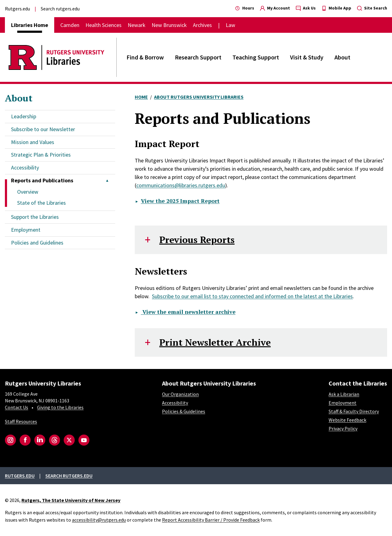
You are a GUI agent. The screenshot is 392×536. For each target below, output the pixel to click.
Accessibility (25, 167)
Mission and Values (33, 142)
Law (230, 25)
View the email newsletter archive (188, 312)
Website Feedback (347, 420)
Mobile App (336, 8)
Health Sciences (104, 25)
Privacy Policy (343, 428)
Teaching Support (256, 57)
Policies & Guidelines (184, 411)
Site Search (372, 8)
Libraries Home (30, 25)
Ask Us (306, 8)
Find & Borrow (145, 57)
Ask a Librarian (344, 394)
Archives (202, 25)
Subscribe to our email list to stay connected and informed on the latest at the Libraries (252, 296)
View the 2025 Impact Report (180, 201)
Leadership (24, 116)
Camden (70, 25)
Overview (28, 192)
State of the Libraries (41, 203)
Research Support (198, 57)
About (342, 57)
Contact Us (17, 407)
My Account (275, 8)
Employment (26, 230)
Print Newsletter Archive (215, 342)
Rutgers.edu (17, 9)
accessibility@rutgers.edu (99, 520)
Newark (137, 25)
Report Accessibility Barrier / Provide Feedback (211, 520)
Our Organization (180, 394)
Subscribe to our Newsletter (43, 129)
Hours (245, 8)
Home (141, 97)
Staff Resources (21, 421)
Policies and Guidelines (37, 243)
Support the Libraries (35, 217)
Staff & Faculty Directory (354, 411)
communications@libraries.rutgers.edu (181, 185)
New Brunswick (169, 25)
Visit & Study (307, 57)
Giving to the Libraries (60, 407)
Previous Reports (197, 240)
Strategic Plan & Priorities (41, 155)
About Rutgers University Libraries (199, 97)
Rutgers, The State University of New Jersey (71, 500)
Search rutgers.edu (60, 9)
